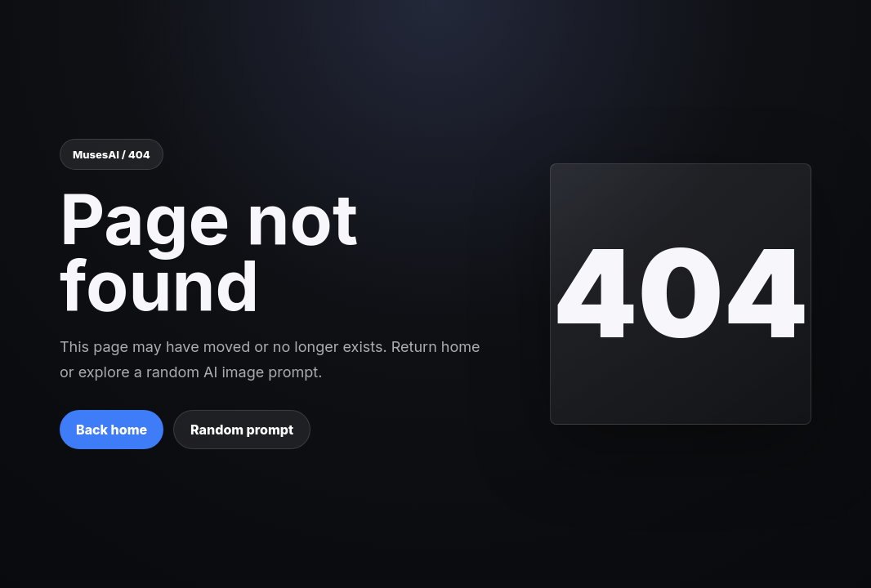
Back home (112, 430)
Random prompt (242, 430)
